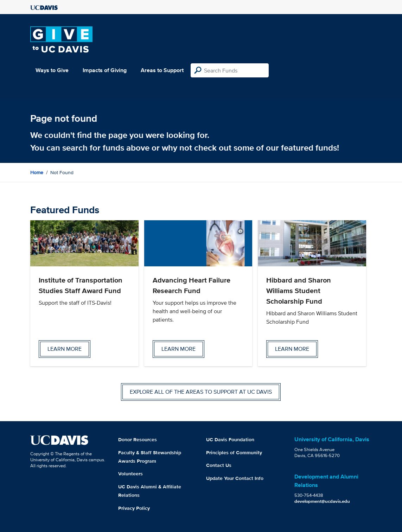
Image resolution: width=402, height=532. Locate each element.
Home (37, 172)
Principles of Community (234, 452)
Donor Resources (138, 439)
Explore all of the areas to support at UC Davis (201, 392)
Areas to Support (162, 70)
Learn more (65, 349)
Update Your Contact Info (235, 478)
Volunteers (130, 474)
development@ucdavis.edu (322, 501)
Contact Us (219, 465)
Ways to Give (52, 70)
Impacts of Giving (105, 70)
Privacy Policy (134, 508)
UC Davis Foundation (230, 439)
